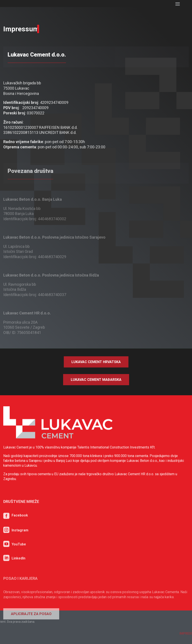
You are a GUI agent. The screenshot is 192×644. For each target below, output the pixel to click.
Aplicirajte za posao (31, 632)
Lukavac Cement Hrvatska (96, 362)
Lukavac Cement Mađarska (96, 380)
